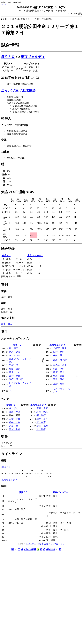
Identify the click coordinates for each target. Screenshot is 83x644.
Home (4, 4)
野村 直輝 (14, 376)
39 (19, 549)
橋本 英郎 (42, 426)
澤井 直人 (42, 419)
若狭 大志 (42, 412)
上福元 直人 (60, 348)
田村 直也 (58, 352)
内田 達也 (58, 369)
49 (50, 549)
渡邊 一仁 (14, 372)
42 (28, 549)
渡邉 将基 (14, 412)
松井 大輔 (14, 422)
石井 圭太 (14, 419)
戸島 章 (13, 426)
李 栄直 (41, 422)
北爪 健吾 (14, 352)
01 (13, 549)
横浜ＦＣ (8, 57)
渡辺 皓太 (58, 372)
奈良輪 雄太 (60, 365)
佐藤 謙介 (14, 369)
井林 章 (57, 355)
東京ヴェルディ (33, 57)
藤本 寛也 (58, 379)
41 (25, 549)
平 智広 (41, 415)
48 (47, 549)
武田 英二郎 (16, 379)
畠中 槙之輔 (60, 360)
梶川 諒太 (58, 376)
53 (60, 549)
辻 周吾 (13, 348)
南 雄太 (13, 408)
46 (41, 549)
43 (32, 549)
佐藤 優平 (58, 384)
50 (54, 549)
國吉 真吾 (7, 324)
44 (35, 549)
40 (22, 549)
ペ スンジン (16, 355)
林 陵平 (41, 429)
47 (44, 549)
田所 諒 (13, 365)
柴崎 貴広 (42, 408)
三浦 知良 (14, 429)
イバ (11, 391)
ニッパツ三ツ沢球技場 (18, 91)
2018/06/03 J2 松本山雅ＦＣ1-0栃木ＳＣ (45, 544)
